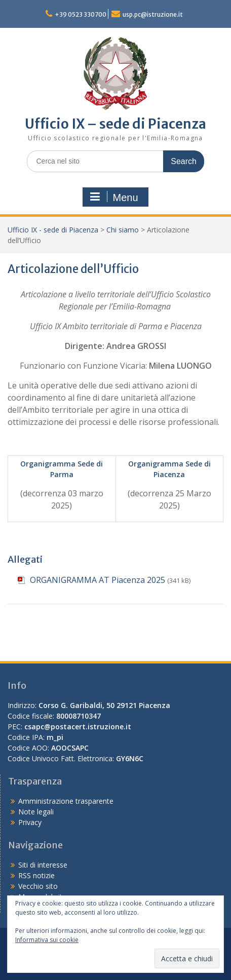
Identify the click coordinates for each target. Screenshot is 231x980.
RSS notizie (36, 875)
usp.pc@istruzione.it (153, 14)
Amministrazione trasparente (66, 801)
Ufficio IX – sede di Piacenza (115, 124)
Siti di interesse (43, 865)
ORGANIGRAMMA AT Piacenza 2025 (98, 580)
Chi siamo (123, 230)
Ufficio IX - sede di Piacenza (53, 230)
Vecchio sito (38, 886)
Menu (114, 197)
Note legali (36, 812)
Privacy (30, 822)
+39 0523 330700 (81, 14)
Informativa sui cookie (47, 940)
